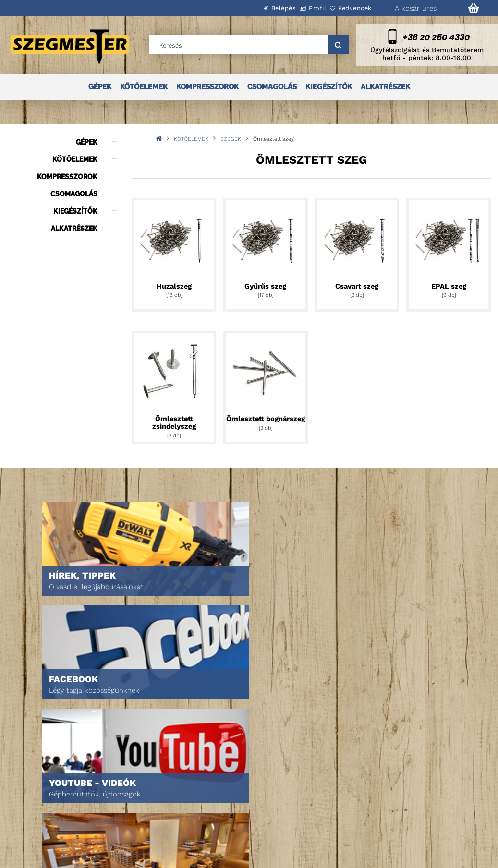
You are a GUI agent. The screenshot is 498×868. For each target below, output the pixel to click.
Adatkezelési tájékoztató (270, 800)
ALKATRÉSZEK (385, 87)
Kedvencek (350, 8)
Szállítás (245, 826)
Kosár (134, 818)
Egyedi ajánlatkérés (51, 804)
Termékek (34, 791)
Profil (302, 8)
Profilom (139, 804)
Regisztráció (145, 791)
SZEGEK (231, 139)
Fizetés (242, 813)
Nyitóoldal (36, 778)
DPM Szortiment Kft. (366, 826)
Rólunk (30, 818)
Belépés (257, 8)
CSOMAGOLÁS (272, 87)
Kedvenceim (143, 831)
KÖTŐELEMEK (144, 87)
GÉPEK (100, 87)
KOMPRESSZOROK (207, 87)
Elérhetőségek (254, 840)
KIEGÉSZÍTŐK (329, 87)
